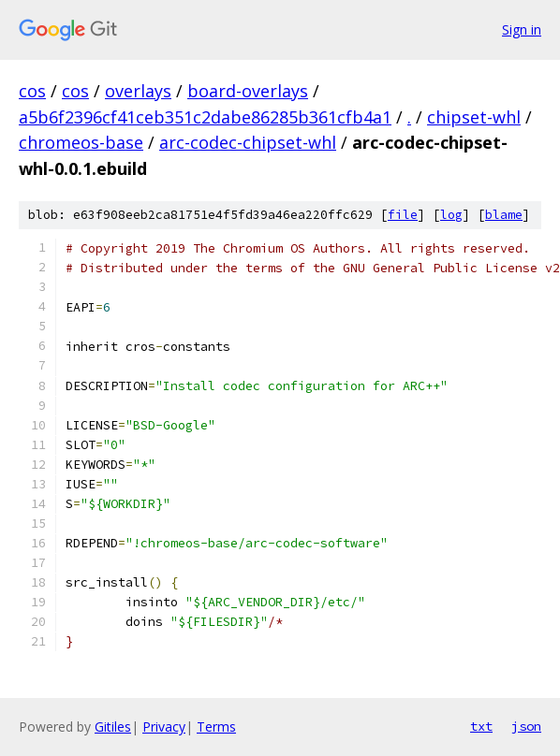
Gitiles (113, 727)
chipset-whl (474, 117)
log (451, 215)
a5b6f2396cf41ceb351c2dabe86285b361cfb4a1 (205, 117)
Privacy (164, 727)
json (526, 726)
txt (481, 726)
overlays (138, 91)
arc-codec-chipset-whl (248, 142)
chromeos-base (81, 142)
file (403, 215)
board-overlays (248, 91)
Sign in (522, 29)
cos (32, 91)
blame (504, 215)
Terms (216, 727)
